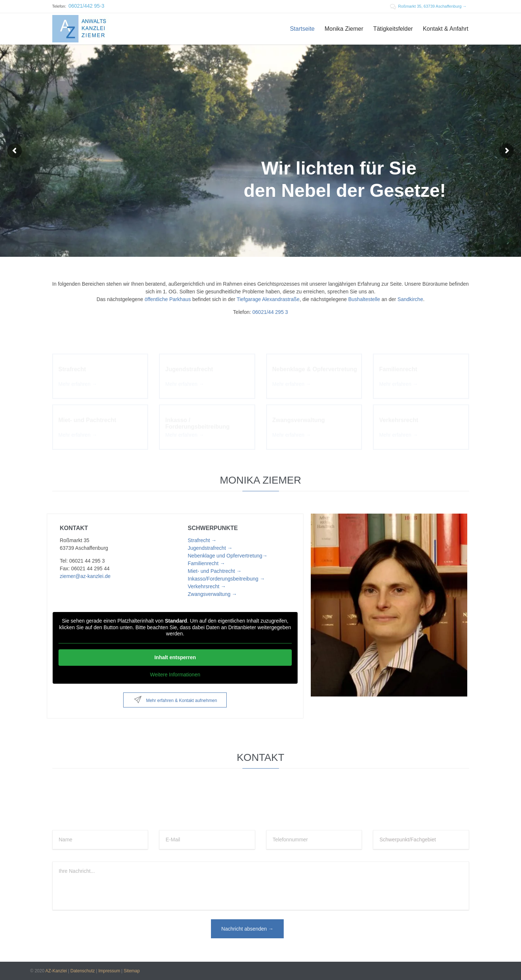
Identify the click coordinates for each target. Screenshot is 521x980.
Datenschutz (83, 971)
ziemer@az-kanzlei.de (85, 576)
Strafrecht (72, 365)
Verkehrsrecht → (207, 586)
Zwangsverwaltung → (213, 594)
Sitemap (132, 971)
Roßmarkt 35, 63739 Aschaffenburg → (428, 6)
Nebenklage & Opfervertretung (315, 365)
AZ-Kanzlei (56, 971)
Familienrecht (398, 365)
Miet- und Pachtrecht (87, 416)
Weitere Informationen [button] (175, 674)
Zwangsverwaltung (299, 416)
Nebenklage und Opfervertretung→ (228, 556)
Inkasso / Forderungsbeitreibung (197, 419)
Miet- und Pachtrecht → (215, 571)
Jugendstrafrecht (189, 365)
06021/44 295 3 (270, 312)
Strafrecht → (202, 540)
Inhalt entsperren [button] (175, 657)
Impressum (109, 971)
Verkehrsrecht (399, 416)
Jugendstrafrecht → (210, 548)
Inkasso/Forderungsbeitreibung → (226, 579)
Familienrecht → (207, 563)
